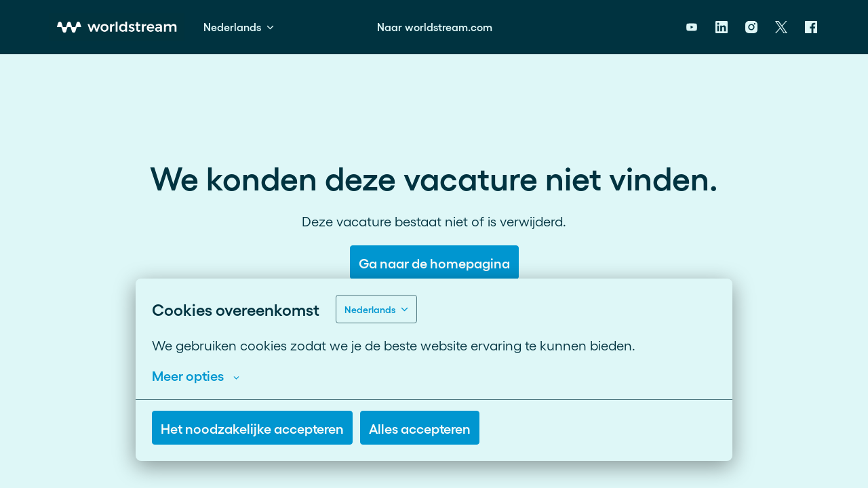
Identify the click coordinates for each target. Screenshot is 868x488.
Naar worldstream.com (435, 27)
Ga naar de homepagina (434, 262)
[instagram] (751, 27)
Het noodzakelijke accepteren (252, 428)
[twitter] (781, 27)
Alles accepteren (420, 428)
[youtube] (692, 27)
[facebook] (811, 27)
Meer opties (196, 375)
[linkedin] (722, 27)
